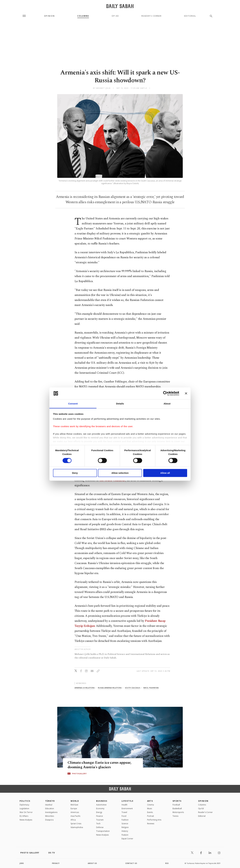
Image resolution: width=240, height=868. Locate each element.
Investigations (51, 812)
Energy (99, 812)
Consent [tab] (73, 404)
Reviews (151, 824)
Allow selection (120, 473)
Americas (75, 812)
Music (150, 808)
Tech (98, 824)
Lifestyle (127, 801)
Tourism (100, 820)
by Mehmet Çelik (102, 88)
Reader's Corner (151, 16)
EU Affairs (24, 816)
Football (176, 805)
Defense (100, 827)
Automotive (101, 805)
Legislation (24, 808)
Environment (127, 808)
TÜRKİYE (50, 801)
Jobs (22, 863)
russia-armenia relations (110, 688)
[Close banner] (186, 393)
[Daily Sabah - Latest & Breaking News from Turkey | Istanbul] (120, 6)
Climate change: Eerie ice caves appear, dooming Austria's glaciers (100, 765)
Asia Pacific (76, 816)
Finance (100, 816)
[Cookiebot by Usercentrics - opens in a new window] (165, 393)
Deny (75, 473)
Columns (83, 16)
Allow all (165, 473)
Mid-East (74, 805)
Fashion (125, 820)
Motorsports (178, 812)
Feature (125, 835)
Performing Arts (154, 820)
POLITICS (25, 801)
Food (124, 816)
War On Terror (26, 812)
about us (92, 863)
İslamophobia (77, 827)
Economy (100, 808)
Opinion (49, 16)
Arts (150, 801)
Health (124, 805)
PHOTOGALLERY (79, 774)
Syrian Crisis (76, 824)
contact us (131, 863)
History (125, 831)
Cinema (151, 805)
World (75, 801)
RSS (167, 863)
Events (150, 812)
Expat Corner (127, 839)
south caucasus (132, 688)
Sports (177, 801)
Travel (124, 812)
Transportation (103, 831)
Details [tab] (120, 404)
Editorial (190, 16)
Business (102, 801)
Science (125, 824)
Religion (125, 827)
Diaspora (49, 820)
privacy (56, 863)
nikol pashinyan (151, 688)
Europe (74, 808)
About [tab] (167, 404)
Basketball (177, 808)
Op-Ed (115, 16)
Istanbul (49, 805)
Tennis (175, 816)
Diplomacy (24, 805)
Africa (73, 820)
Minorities (50, 816)
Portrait (151, 816)
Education (50, 808)
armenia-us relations (85, 688)
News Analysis (26, 820)
